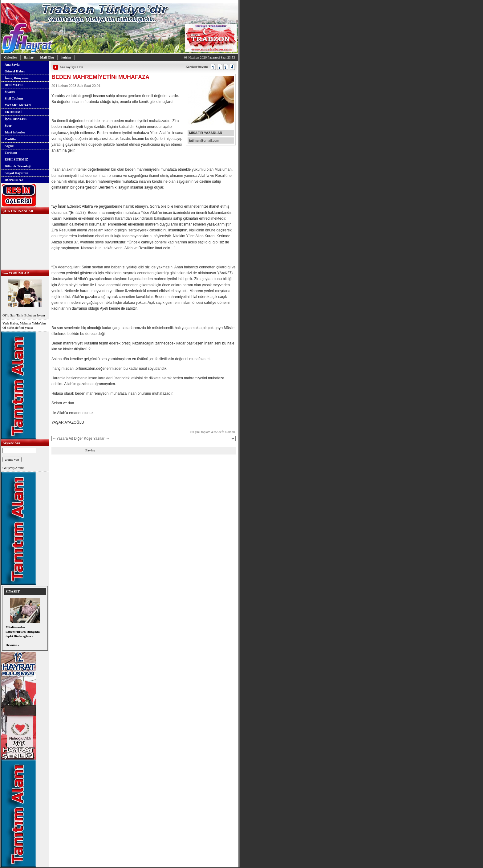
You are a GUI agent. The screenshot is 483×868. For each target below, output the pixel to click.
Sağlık (9, 146)
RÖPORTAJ (14, 180)
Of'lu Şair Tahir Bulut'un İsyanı (25, 297)
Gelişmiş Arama (13, 468)
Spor (8, 125)
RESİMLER (14, 85)
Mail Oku (47, 57)
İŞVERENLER (16, 119)
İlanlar (29, 57)
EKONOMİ (13, 112)
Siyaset (10, 92)
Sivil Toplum (14, 98)
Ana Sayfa (12, 64)
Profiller (11, 139)
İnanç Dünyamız (17, 78)
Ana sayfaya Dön (71, 67)
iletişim (66, 57)
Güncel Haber (15, 71)
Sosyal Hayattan (16, 173)
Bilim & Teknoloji (18, 166)
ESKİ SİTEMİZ (16, 159)
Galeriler (11, 57)
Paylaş (90, 450)
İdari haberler (15, 132)
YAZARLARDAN (18, 105)
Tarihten (11, 153)
